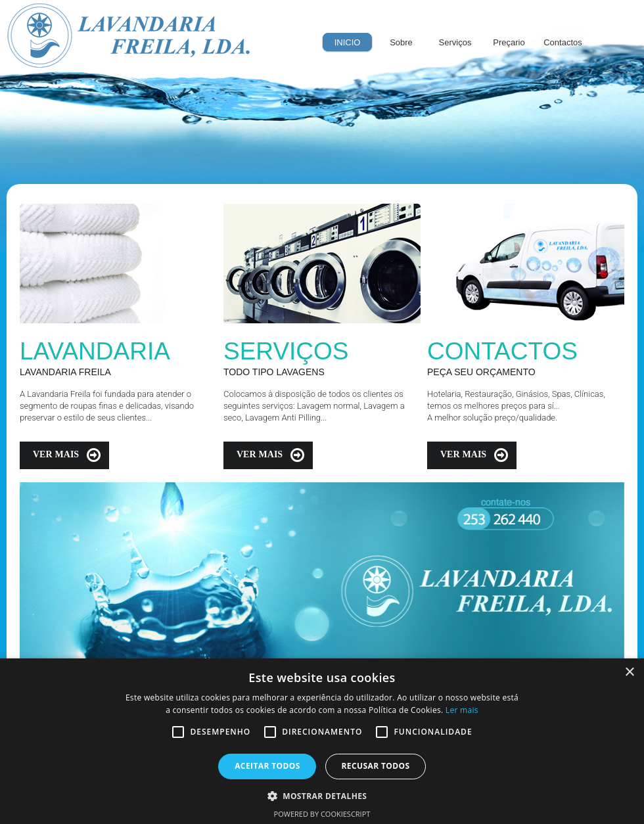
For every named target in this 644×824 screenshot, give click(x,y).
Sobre (401, 42)
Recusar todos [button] (375, 766)
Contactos (563, 42)
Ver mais (56, 454)
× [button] (629, 673)
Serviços (455, 42)
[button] (322, 795)
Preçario (509, 42)
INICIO (348, 42)
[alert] (322, 741)
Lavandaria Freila (129, 36)
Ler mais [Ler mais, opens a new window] (462, 710)
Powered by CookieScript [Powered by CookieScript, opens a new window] (322, 814)
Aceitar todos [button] (267, 766)
